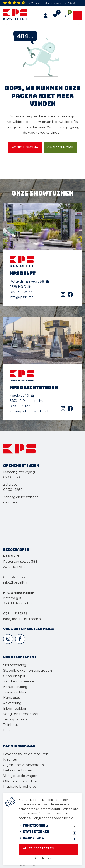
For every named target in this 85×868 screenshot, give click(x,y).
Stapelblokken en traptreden (28, 670)
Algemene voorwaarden (24, 765)
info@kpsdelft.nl (22, 297)
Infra (7, 730)
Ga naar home (60, 147)
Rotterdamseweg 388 (20, 562)
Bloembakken (15, 708)
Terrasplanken (15, 719)
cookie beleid (63, 818)
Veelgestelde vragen (20, 776)
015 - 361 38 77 (21, 292)
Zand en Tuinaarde (19, 681)
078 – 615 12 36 (21, 406)
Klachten (11, 759)
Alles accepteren (38, 848)
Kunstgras (11, 698)
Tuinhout (11, 725)
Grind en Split (14, 676)
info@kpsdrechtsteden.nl (29, 411)
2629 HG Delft (14, 567)
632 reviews (36, 3)
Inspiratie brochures (20, 787)
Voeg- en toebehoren (21, 714)
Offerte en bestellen (20, 781)
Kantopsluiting (16, 687)
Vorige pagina (25, 147)
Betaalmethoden (18, 770)
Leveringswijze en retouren (26, 754)
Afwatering (12, 703)
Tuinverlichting (15, 692)
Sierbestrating (15, 665)
